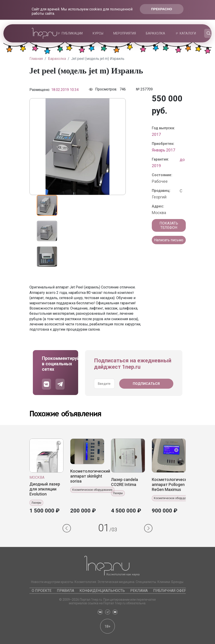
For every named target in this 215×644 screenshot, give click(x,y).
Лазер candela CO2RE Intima (124, 482)
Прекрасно (162, 9)
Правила (65, 591)
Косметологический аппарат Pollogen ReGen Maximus (172, 484)
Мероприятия (125, 33)
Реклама (139, 591)
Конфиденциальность (102, 591)
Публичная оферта (172, 591)
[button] (67, 528)
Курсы (98, 33)
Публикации (72, 33)
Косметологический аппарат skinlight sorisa (90, 476)
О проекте (42, 591)
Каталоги (188, 33)
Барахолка (156, 33)
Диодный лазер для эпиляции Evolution (45, 489)
